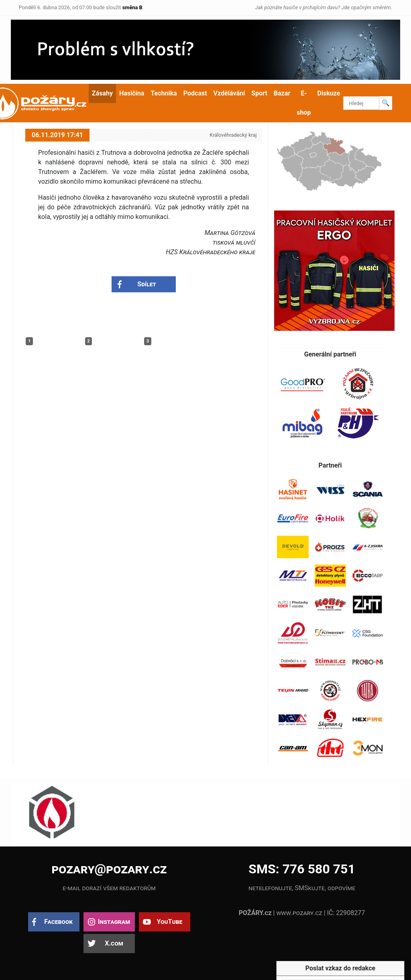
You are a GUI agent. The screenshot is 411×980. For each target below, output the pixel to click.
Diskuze (329, 93)
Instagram (114, 922)
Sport (259, 93)
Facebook (58, 922)
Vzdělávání (229, 93)
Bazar (282, 93)
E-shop (304, 103)
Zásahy (102, 93)
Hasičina (132, 93)
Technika (164, 93)
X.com (114, 943)
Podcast (195, 93)
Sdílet (147, 284)
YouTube (169, 922)
